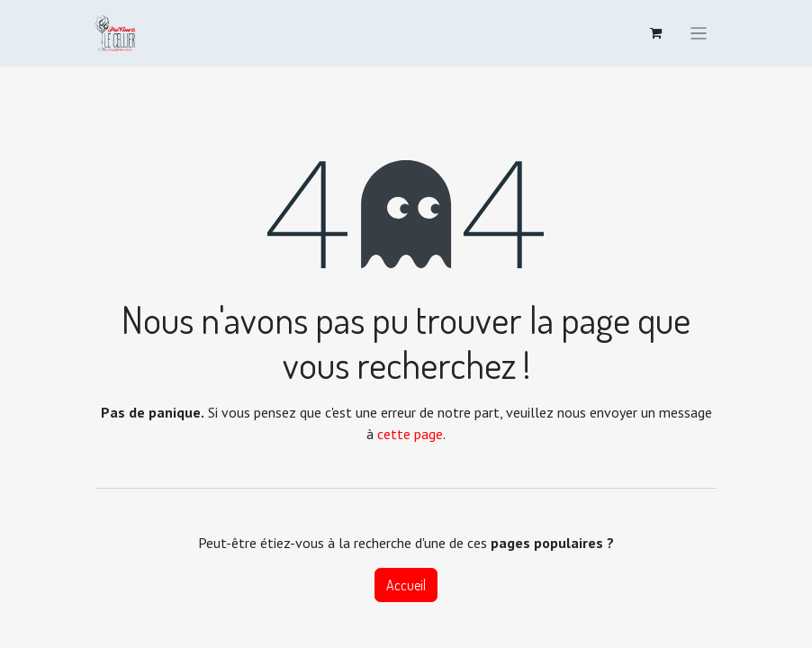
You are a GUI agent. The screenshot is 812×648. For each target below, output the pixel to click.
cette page (410, 434)
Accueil (406, 585)
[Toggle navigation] (699, 33)
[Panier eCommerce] (656, 33)
